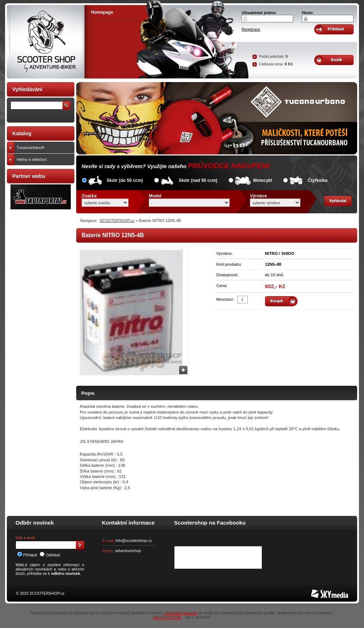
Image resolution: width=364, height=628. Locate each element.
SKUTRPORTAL (167, 617)
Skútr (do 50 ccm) (125, 180)
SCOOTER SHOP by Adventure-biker (46, 42)
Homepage (102, 12)
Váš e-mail (25, 538)
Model (155, 196)
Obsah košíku (334, 60)
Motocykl (263, 180)
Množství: (225, 299)
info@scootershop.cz (134, 541)
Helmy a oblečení (44, 159)
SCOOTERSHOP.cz (117, 221)
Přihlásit (27, 555)
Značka (89, 196)
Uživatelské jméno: (259, 13)
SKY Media (321, 591)
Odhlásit (50, 555)
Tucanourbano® (44, 148)
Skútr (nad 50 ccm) (198, 180)
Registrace (251, 29)
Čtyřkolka (318, 180)
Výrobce (258, 196)
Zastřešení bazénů (181, 613)
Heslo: (308, 13)
